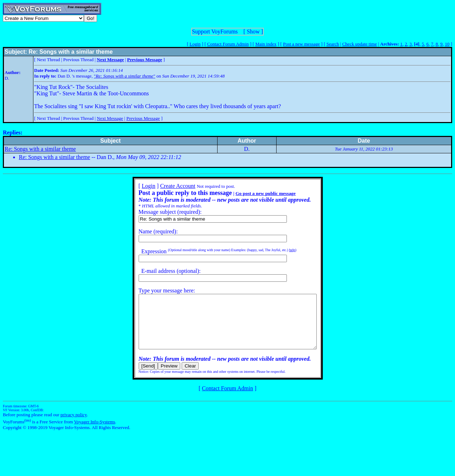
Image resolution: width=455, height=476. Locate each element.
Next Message (110, 118)
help (281, 250)
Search (333, 44)
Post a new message (301, 44)
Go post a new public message (255, 193)
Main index (266, 44)
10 (447, 44)
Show (253, 31)
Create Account (167, 186)
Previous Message (143, 118)
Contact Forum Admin (228, 44)
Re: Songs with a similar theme (40, 149)
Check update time (360, 44)
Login (195, 44)
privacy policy (74, 425)
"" (125, 76)
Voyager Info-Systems (95, 432)
